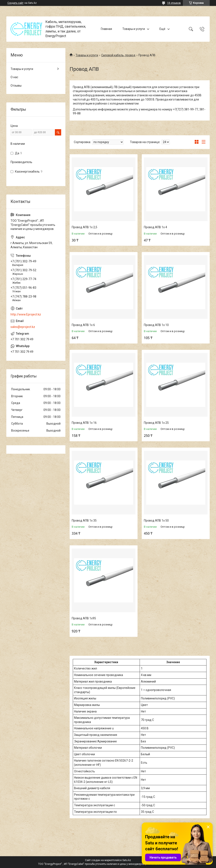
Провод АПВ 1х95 (84, 618)
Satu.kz (127, 860)
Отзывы (16, 86)
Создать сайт (15, 3)
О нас (14, 77)
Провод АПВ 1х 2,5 (84, 227)
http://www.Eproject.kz (26, 314)
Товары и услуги (134, 29)
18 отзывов (174, 3)
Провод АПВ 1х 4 (155, 227)
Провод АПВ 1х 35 (84, 521)
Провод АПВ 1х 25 (156, 423)
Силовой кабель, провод (118, 55)
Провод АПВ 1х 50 (156, 521)
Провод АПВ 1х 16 (84, 423)
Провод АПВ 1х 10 (156, 325)
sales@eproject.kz (23, 327)
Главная (106, 29)
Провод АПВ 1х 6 (83, 325)
